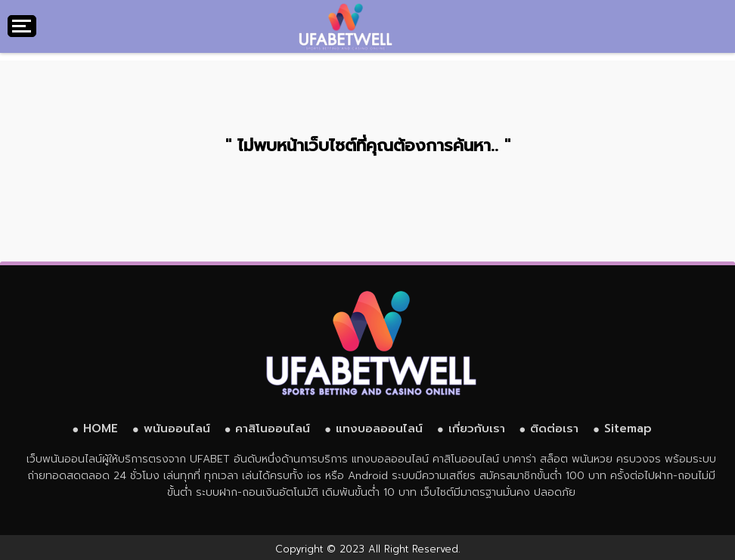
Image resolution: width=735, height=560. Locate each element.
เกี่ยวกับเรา (477, 429)
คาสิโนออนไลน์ (273, 429)
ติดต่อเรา (554, 429)
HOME (101, 429)
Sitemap (628, 429)
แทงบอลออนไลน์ (379, 429)
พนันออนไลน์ (177, 429)
